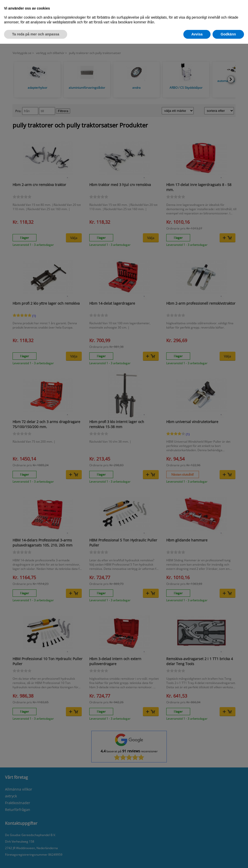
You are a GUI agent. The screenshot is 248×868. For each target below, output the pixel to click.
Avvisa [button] (197, 34)
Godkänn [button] (228, 34)
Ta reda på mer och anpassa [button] (36, 34)
